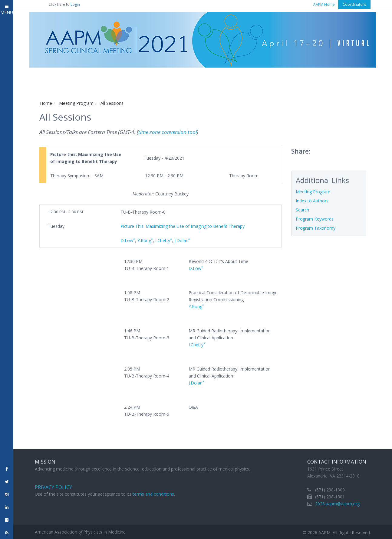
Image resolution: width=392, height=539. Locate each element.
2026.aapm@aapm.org (337, 504)
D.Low (128, 240)
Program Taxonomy (316, 228)
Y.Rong (145, 240)
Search (302, 210)
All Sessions (112, 103)
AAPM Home (324, 4)
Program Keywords (315, 219)
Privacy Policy (53, 487)
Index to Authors (312, 201)
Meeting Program (76, 103)
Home (46, 103)
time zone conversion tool (168, 132)
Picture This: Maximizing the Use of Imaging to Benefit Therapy (183, 226)
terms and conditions (153, 494)
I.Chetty (164, 240)
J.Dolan (182, 240)
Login (75, 4)
